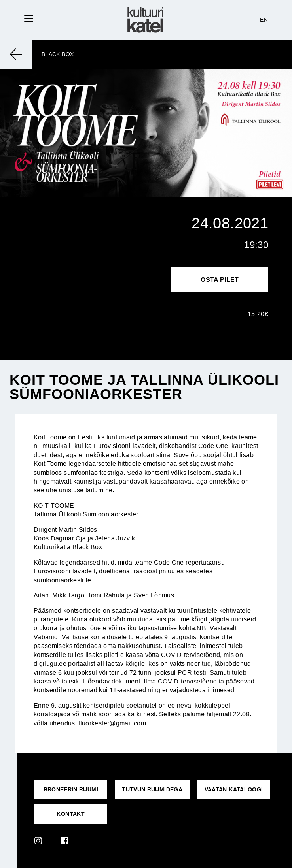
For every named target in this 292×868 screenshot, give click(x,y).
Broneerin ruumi (71, 789)
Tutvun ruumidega (152, 789)
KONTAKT (71, 814)
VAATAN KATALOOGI (234, 789)
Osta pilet (220, 280)
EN (264, 20)
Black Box (58, 54)
